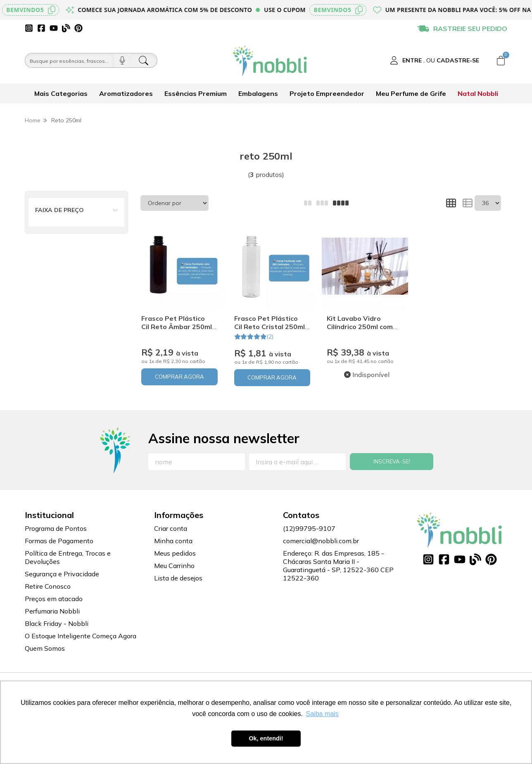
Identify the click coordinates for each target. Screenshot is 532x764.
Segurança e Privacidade (62, 574)
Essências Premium (196, 93)
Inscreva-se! (392, 461)
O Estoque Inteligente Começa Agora (81, 636)
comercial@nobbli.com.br (321, 541)
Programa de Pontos (56, 528)
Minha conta (173, 541)
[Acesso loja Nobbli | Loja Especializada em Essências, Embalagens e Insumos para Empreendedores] (435, 60)
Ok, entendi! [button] (266, 738)
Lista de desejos (178, 578)
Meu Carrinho (174, 566)
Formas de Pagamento (59, 541)
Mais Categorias (61, 93)
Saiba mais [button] (322, 714)
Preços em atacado (54, 599)
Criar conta (171, 528)
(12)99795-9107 (309, 528)
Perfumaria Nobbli (52, 611)
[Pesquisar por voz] (122, 60)
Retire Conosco (48, 586)
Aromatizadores (126, 93)
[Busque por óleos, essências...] (69, 60)
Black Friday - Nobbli (57, 623)
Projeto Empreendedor (327, 93)
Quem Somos (45, 648)
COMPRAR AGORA (179, 377)
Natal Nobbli (478, 93)
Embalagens (258, 93)
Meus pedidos (175, 553)
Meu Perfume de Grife (411, 93)
